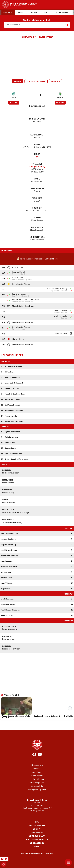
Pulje (37, 154)
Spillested (37, 164)
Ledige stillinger (37, 779)
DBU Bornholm (37, 825)
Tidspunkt (37, 208)
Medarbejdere (37, 776)
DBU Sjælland (37, 843)
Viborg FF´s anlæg (37, 167)
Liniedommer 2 (37, 237)
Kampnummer (37, 135)
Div (37, 157)
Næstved (60, 97)
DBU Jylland (37, 832)
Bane (37, 179)
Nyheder (37, 768)
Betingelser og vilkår (37, 790)
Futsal (37, 846)
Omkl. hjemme (37, 189)
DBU (37, 822)
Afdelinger (37, 772)
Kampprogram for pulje (36, 81)
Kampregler (56, 81)
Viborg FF (14, 97)
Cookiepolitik (37, 786)
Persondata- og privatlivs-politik (37, 853)
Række (37, 145)
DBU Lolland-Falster (37, 839)
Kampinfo (18, 81)
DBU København (37, 836)
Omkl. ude (37, 198)
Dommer (37, 218)
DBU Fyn (37, 829)
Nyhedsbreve (37, 765)
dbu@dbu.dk (38, 811)
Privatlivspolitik (37, 783)
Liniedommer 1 (37, 227)
